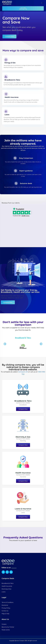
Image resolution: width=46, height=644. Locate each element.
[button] (23, 8)
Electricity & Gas (23, 437)
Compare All (23, 372)
